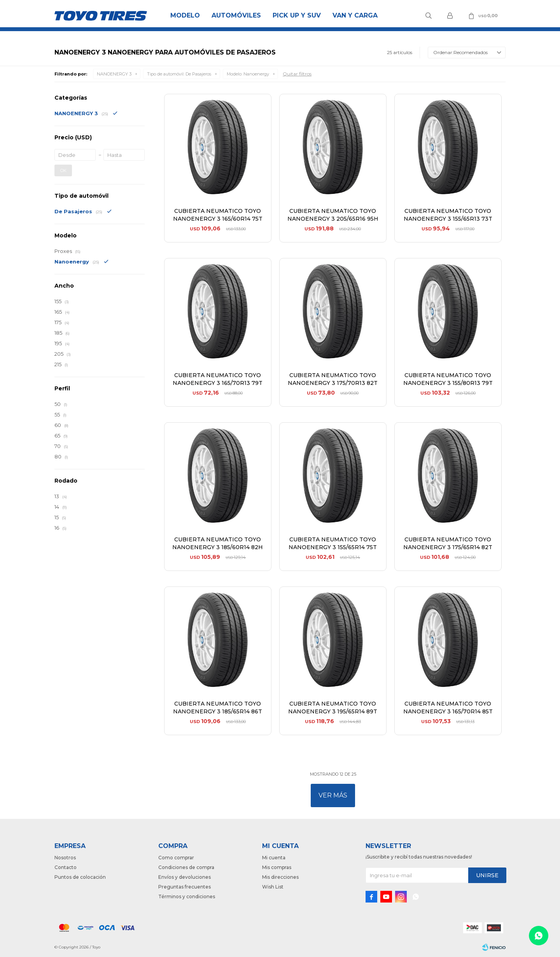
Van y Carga (355, 15)
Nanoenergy (248, 74)
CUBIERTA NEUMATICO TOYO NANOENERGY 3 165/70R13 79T (218, 379)
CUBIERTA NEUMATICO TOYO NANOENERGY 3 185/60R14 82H (218, 543)
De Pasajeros (179, 74)
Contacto (66, 867)
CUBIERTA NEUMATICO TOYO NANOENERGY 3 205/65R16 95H (333, 215)
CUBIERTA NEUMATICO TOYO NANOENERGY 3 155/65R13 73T (448, 215)
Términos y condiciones (187, 896)
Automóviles (236, 15)
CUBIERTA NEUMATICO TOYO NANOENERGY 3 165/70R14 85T (448, 708)
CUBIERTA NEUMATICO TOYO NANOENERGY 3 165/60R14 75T (218, 215)
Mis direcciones (280, 877)
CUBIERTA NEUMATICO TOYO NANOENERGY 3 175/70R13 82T (333, 379)
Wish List (273, 887)
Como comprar (176, 858)
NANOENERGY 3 (114, 74)
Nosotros (65, 858)
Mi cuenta (274, 858)
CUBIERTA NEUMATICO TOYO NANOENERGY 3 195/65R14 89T (333, 708)
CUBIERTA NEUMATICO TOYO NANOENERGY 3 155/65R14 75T (333, 543)
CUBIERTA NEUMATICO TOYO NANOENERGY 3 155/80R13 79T (448, 379)
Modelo (185, 15)
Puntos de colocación (80, 877)
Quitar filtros (297, 74)
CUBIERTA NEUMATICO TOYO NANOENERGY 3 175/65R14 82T (448, 543)
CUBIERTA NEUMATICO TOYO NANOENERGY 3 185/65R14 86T (218, 708)
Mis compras (277, 867)
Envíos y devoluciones (185, 877)
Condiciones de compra (186, 867)
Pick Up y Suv (297, 15)
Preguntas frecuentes (185, 887)
